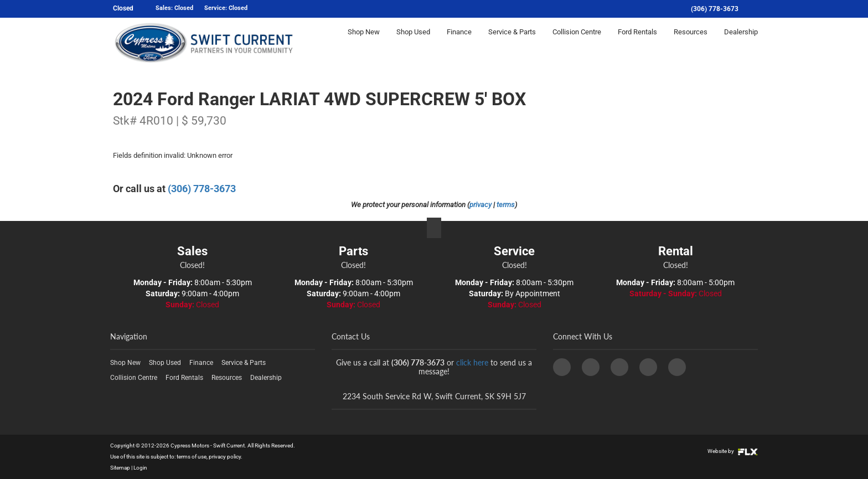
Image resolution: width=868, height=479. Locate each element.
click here (472, 362)
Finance (459, 42)
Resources (691, 42)
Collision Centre (577, 42)
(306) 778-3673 (715, 9)
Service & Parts (512, 42)
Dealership (741, 42)
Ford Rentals (637, 42)
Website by (733, 451)
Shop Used (413, 42)
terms (506, 205)
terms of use (192, 457)
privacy (480, 205)
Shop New (364, 42)
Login (140, 468)
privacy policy (225, 457)
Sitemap (120, 468)
